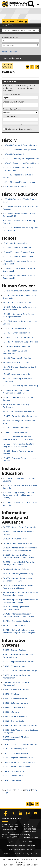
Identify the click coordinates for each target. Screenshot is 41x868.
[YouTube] (35, 813)
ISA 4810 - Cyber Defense (14, 626)
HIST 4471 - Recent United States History (21, 163)
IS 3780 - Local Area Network (15, 753)
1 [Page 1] (8, 790)
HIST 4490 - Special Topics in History (19, 182)
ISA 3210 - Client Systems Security (17, 543)
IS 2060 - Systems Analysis (14, 650)
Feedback (22, 846)
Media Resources (31, 838)
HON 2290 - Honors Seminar (15, 243)
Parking (27, 835)
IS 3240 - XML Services (13, 694)
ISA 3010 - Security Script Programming (20, 527)
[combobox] (20, 30)
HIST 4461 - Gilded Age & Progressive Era (21, 159)
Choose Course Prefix (12, 95)
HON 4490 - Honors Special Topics (18, 257)
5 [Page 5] (11, 790)
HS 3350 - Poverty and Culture (16, 363)
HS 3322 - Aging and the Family (16, 346)
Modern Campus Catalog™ (26, 865)
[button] (31, 4)
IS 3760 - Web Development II (16, 749)
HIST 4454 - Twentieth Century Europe (20, 145)
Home (5, 25)
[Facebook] (6, 813)
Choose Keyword (10, 116)
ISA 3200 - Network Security (15, 539)
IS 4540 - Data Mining (12, 780)
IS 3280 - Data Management (15, 703)
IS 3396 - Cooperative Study (15, 708)
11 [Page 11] (27, 790)
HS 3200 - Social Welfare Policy (16, 328)
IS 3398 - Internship (11, 712)
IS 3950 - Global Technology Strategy (19, 762)
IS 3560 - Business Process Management (21, 726)
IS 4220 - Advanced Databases (16, 767)
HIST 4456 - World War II (13, 154)
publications (11, 860)
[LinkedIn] (21, 813)
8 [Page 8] (18, 790)
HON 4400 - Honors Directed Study (18, 252)
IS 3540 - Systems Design (14, 721)
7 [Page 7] (16, 790)
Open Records (31, 846)
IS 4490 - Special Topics (13, 776)
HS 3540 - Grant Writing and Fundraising (20, 386)
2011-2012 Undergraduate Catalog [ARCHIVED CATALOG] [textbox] (20, 30)
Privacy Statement (11, 842)
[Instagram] (28, 813)
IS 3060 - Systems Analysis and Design (20, 671)
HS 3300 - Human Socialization (16, 333)
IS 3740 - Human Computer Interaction (20, 744)
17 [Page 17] (7, 793)
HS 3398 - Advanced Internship (16, 374)
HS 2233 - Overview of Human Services (20, 291)
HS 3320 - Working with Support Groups (20, 342)
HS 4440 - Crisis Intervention (15, 432)
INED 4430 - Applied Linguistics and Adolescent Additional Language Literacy (18, 495)
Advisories (32, 842)
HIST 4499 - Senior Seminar (15, 186)
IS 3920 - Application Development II (19, 758)
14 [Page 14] (36, 790)
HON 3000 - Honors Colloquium (17, 248)
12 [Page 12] (30, 790)
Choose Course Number (13, 102)
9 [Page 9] (21, 790)
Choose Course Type (12, 109)
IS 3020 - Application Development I (19, 662)
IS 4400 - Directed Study (13, 771)
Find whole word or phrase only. (19, 129)
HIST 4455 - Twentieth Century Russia (19, 150)
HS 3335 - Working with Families (17, 358)
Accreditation (23, 842)
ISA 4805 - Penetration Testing (16, 621)
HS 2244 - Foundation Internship (17, 302)
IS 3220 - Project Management (16, 690)
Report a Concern (11, 846)
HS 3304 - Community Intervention (18, 337)
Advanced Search (9, 52)
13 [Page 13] (33, 790)
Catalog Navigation (12, 58)
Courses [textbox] (5, 41)
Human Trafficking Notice (17, 849)
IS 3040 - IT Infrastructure (14, 666)
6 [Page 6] (13, 790)
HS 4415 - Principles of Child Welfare (18, 412)
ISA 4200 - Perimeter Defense (16, 569)
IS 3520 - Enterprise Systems (15, 717)
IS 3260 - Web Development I (15, 699)
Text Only (30, 849)
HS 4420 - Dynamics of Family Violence (20, 416)
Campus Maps (30, 832)
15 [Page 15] (3, 793)
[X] (13, 813)
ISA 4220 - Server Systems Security (18, 574)
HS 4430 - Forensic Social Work (16, 428)
